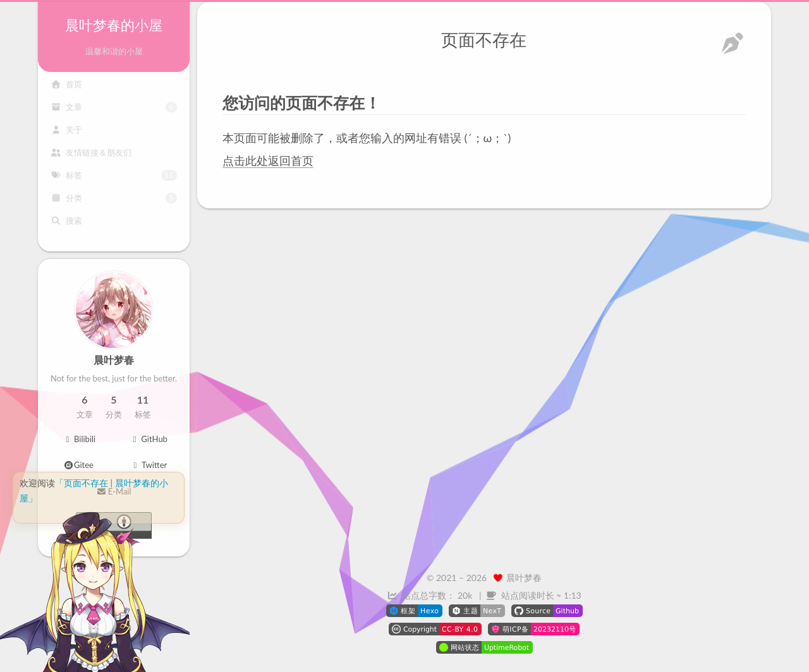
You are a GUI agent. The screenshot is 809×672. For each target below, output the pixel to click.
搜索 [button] (66, 226)
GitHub (149, 439)
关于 (66, 135)
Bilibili (79, 439)
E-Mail (113, 491)
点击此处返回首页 (268, 160)
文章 (114, 112)
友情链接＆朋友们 (91, 158)
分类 (114, 203)
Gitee (79, 465)
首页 (66, 90)
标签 (114, 180)
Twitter (149, 465)
